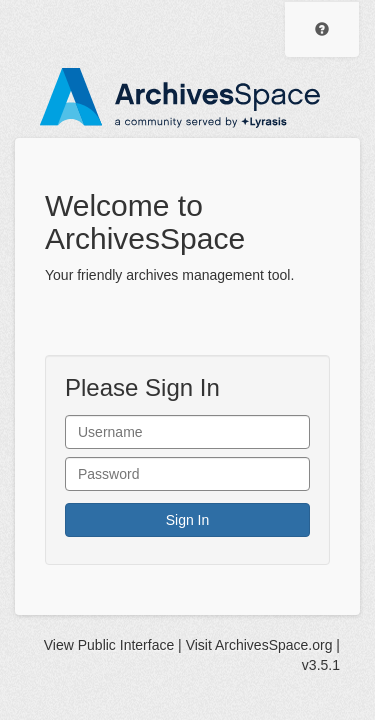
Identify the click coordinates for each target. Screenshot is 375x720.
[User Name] (187, 432)
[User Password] (187, 474)
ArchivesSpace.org (274, 645)
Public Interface (126, 645)
